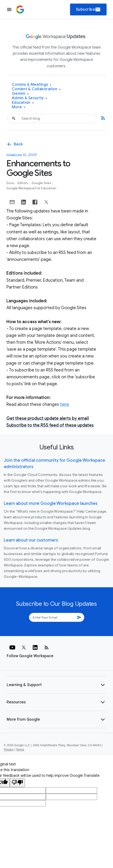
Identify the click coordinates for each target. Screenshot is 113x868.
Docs (10, 183)
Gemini (20, 94)
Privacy (9, 750)
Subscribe (88, 9)
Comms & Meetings (32, 85)
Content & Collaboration (36, 89)
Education (23, 103)
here (65, 404)
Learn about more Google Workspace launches (51, 503)
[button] (56, 685)
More (19, 107)
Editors (23, 183)
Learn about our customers (31, 540)
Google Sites (42, 183)
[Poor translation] (17, 783)
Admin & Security (30, 98)
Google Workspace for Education (31, 188)
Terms (20, 750)
